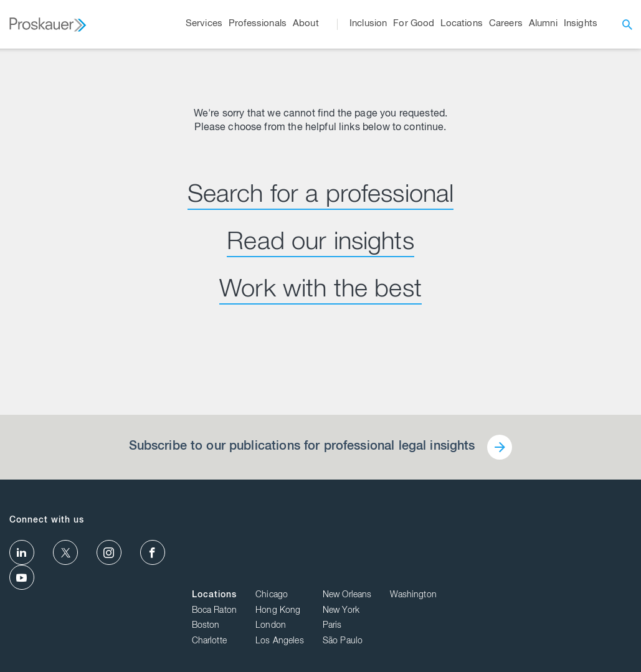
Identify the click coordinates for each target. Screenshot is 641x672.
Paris (527, 552)
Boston (401, 552)
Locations (409, 521)
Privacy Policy (553, 643)
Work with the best (320, 291)
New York (536, 536)
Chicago (467, 521)
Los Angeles (475, 567)
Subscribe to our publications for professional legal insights (302, 447)
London (466, 552)
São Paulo (538, 567)
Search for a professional (321, 197)
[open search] (627, 24)
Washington (608, 521)
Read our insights (320, 244)
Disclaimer (605, 643)
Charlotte (404, 567)
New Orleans (542, 521)
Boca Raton (410, 536)
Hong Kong (473, 536)
